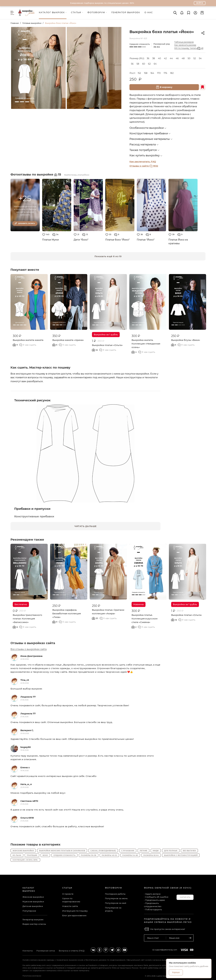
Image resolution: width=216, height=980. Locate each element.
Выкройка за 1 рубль (106, 335)
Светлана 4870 (29, 801)
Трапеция (32, 855)
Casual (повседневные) (103, 851)
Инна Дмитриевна (31, 656)
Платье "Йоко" (146, 240)
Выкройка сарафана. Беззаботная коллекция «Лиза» (67, 613)
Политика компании (32, 976)
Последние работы (115, 894)
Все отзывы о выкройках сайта (29, 649)
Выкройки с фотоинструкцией (181, 855)
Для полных (171, 851)
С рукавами (128, 851)
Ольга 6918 (27, 818)
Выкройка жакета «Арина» (68, 340)
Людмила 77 (28, 697)
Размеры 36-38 (89, 855)
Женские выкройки (23, 851)
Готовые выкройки (32, 23)
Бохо (45, 855)
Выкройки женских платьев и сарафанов (62, 851)
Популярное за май (116, 903)
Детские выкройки (33, 906)
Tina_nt (25, 680)
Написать (185, 897)
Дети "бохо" (81, 240)
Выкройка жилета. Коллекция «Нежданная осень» (146, 344)
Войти (200, 3)
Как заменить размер (185, 45)
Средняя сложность (64, 855)
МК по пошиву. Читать (189, 48)
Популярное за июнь (116, 898)
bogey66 (26, 747)
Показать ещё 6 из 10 (108, 256)
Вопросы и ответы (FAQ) (72, 951)
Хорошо (176, 972)
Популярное (29, 911)
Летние (143, 851)
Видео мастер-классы (34, 924)
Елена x (25, 767)
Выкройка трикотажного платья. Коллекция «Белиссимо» (27, 619)
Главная (15, 23)
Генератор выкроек (33, 919)
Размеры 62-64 (151, 855)
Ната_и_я (26, 784)
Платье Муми (50, 240)
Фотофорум (114, 888)
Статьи (67, 888)
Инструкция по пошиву (75, 911)
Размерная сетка (46, 951)
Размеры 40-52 (109, 855)
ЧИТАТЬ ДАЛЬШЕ (85, 526)
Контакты (28, 951)
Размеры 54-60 (130, 855)
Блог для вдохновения (74, 915)
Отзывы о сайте (144, 166)
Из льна (17, 855)
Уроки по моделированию (71, 900)
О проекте (68, 894)
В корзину (164, 87)
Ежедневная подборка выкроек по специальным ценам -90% (102, 3)
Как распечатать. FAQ (143, 162)
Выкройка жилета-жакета (28, 340)
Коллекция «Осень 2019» (25, 860)
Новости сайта (70, 906)
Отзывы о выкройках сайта (33, 643)
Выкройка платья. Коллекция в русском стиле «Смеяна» (145, 619)
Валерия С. (27, 730)
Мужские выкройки (33, 902)
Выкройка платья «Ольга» (107, 345)
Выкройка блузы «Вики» (186, 340)
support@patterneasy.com (166, 950)
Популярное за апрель (113, 909)
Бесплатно (21, 604)
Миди (156, 851)
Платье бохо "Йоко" (117, 240)
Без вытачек (189, 851)
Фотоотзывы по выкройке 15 (36, 174)
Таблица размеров (184, 42)
